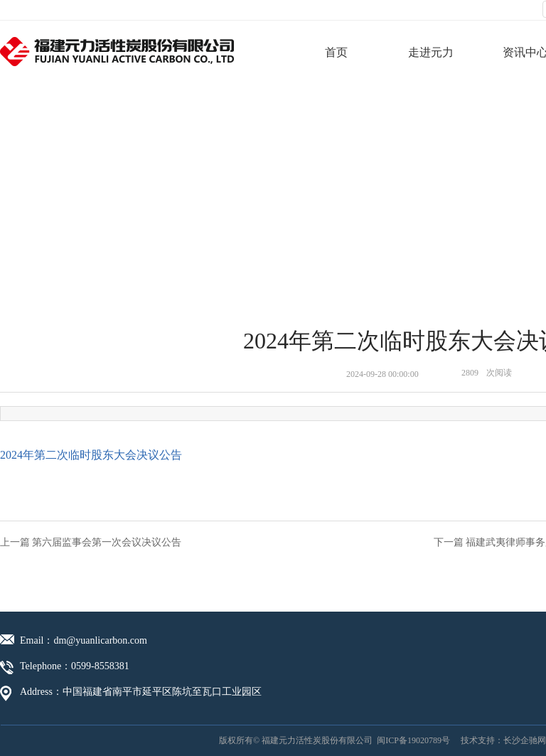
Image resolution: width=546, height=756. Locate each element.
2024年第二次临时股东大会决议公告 (91, 455)
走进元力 (431, 52)
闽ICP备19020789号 (413, 740)
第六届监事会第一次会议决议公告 (107, 542)
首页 (336, 52)
